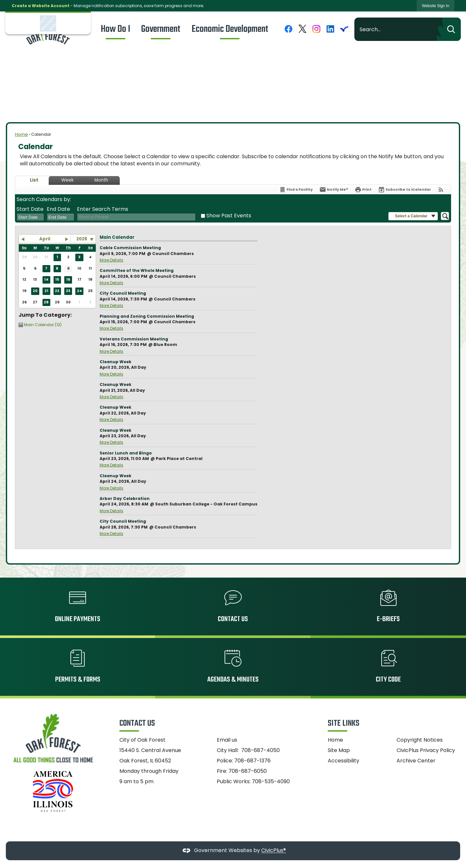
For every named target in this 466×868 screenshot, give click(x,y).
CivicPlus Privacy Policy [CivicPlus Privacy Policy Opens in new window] (426, 750)
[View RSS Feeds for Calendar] (441, 190)
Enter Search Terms (103, 209)
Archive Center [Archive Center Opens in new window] (416, 761)
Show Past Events (229, 216)
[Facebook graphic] (288, 29)
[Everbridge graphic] (344, 29)
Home (21, 134)
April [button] (45, 239)
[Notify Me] (334, 190)
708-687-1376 (252, 761)
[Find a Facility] (296, 190)
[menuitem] (116, 29)
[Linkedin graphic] (330, 29)
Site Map (339, 750)
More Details (111, 260)
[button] (449, 29)
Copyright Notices (420, 740)
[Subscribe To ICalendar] (405, 190)
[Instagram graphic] (316, 29)
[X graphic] (302, 29)
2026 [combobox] (82, 239)
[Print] (363, 190)
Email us (227, 740)
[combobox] (30, 217)
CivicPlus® (274, 851)
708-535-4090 (271, 781)
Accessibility (343, 761)
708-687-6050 (248, 771)
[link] (435, 6)
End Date (58, 209)
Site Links (343, 723)
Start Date (30, 209)
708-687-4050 (260, 750)
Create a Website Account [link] (41, 6)
